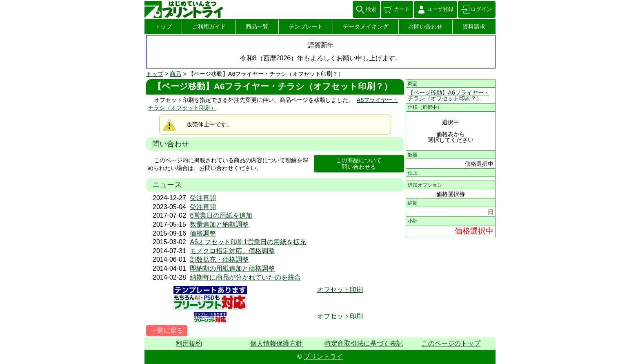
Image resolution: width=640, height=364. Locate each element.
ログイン (481, 9)
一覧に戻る (167, 330)
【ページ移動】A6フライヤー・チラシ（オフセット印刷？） (449, 95)
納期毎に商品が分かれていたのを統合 (245, 277)
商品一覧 (257, 26)
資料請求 (474, 26)
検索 (371, 9)
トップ (163, 26)
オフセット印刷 (340, 290)
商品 (176, 74)
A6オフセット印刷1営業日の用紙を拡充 (248, 242)
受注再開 (203, 198)
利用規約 (189, 343)
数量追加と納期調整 (219, 224)
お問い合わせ (425, 26)
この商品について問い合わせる (359, 164)
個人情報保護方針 (276, 343)
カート (402, 9)
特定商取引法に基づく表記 (364, 343)
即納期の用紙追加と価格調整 (232, 268)
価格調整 (203, 233)
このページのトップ (451, 343)
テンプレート (306, 26)
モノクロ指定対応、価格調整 (232, 251)
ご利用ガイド (209, 26)
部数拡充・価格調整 (219, 259)
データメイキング (366, 26)
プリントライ (323, 356)
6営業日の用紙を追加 (221, 215)
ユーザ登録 (440, 9)
